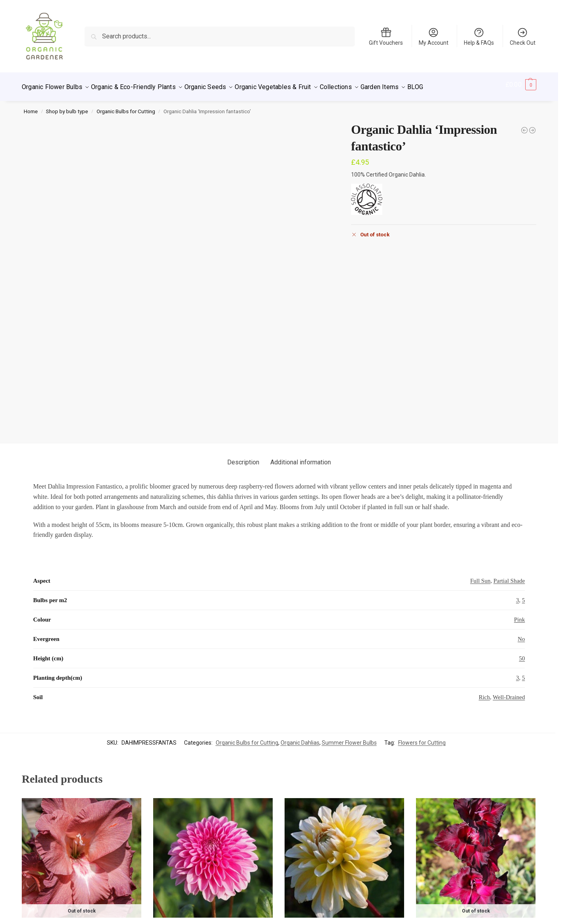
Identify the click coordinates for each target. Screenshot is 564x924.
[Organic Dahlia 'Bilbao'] (524, 126)
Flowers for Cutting (422, 663)
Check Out (523, 36)
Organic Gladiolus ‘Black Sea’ (476, 848)
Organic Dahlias (300, 663)
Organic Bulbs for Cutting (126, 107)
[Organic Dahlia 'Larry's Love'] (532, 126)
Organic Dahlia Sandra (213, 848)
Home (31, 107)
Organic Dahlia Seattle (344, 848)
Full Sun (480, 501)
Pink (520, 540)
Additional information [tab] (301, 383)
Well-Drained (509, 618)
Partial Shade (509, 501)
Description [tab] (243, 383)
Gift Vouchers (386, 36)
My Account (434, 36)
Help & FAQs (479, 36)
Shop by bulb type (67, 107)
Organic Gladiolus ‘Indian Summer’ (81, 848)
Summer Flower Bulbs (349, 663)
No (521, 559)
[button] (521, 85)
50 (522, 579)
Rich (484, 618)
